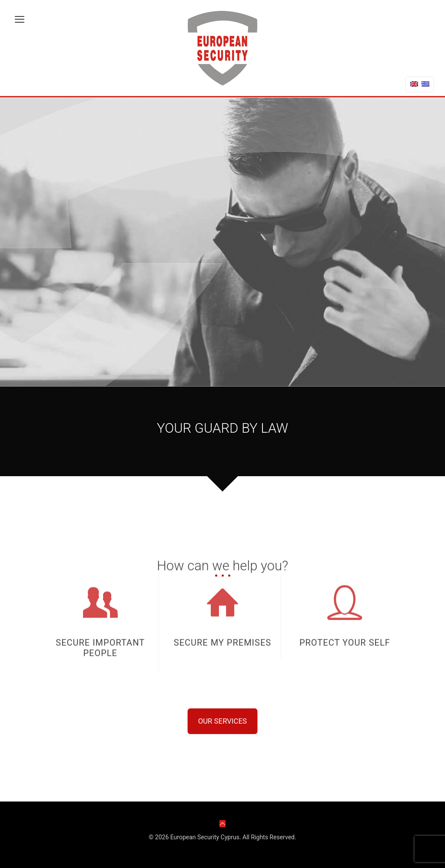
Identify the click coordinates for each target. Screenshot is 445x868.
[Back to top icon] (222, 824)
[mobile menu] (20, 22)
